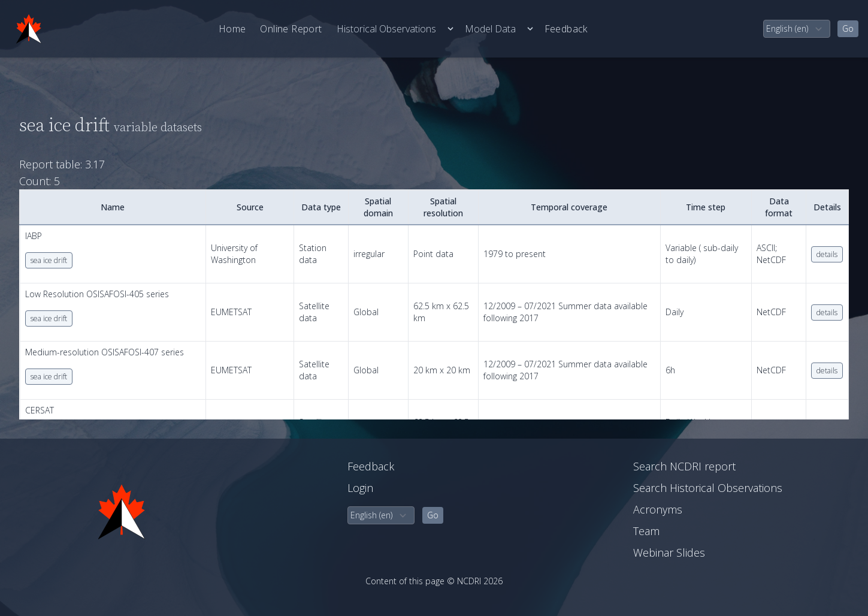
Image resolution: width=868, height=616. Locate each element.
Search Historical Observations (708, 488)
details (827, 254)
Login (360, 488)
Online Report (291, 29)
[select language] (797, 29)
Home (232, 29)
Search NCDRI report (684, 466)
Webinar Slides (669, 552)
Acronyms (658, 509)
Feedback (566, 29)
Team (646, 531)
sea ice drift (49, 260)
